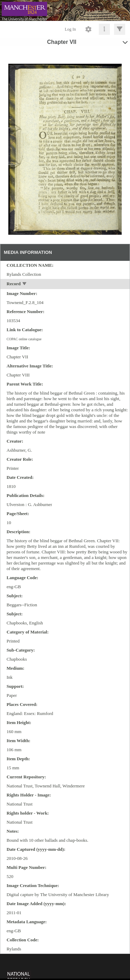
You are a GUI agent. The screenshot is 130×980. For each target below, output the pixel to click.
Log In (70, 29)
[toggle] (25, 284)
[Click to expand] (120, 29)
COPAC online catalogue (24, 339)
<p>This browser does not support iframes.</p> (65, 966)
